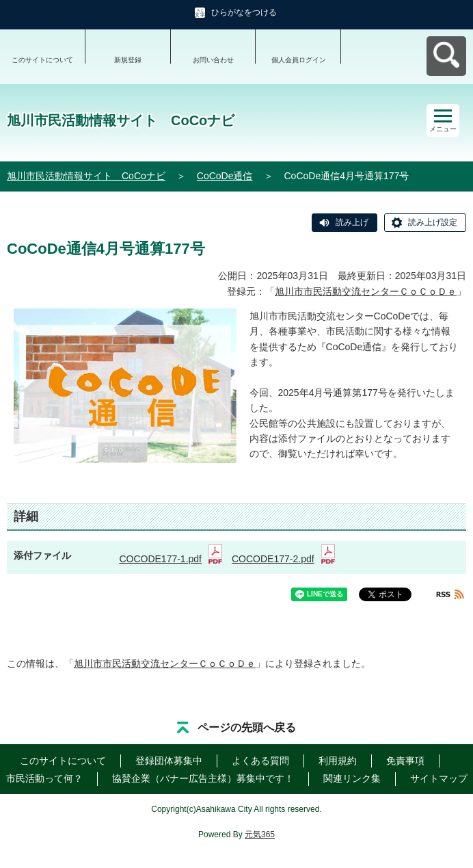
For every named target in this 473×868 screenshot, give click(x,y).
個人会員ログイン (299, 60)
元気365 (260, 834)
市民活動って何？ (44, 778)
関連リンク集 (352, 778)
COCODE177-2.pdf (283, 559)
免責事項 (405, 761)
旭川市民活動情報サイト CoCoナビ (86, 176)
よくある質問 (260, 761)
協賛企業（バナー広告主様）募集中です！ (203, 778)
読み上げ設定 (433, 222)
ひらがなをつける (244, 12)
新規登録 (128, 60)
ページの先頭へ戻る (247, 727)
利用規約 (338, 761)
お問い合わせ (213, 60)
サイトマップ (439, 778)
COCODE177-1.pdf (171, 559)
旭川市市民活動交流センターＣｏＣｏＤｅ (366, 291)
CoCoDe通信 (225, 176)
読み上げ (352, 222)
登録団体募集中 (169, 761)
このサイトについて (42, 60)
